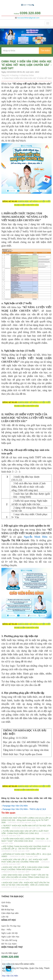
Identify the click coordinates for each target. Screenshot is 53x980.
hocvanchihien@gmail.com (28, 18)
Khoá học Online (27, 75)
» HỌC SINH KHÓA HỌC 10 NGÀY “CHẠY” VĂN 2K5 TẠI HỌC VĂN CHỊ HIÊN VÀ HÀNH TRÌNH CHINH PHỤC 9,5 (26, 877)
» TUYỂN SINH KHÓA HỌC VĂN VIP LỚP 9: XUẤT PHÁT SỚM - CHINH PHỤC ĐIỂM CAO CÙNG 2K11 (26, 834)
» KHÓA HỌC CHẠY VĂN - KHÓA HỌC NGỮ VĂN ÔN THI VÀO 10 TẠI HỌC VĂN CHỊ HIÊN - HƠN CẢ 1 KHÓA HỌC (26, 885)
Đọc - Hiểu (6, 929)
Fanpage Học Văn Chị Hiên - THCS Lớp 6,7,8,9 (24, 809)
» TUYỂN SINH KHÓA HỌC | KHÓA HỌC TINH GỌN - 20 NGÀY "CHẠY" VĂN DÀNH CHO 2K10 (26, 841)
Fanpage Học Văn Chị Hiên (15, 806)
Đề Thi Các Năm (9, 944)
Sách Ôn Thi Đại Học (11, 926)
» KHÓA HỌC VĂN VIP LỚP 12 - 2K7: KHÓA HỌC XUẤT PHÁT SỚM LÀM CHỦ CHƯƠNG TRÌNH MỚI (26, 862)
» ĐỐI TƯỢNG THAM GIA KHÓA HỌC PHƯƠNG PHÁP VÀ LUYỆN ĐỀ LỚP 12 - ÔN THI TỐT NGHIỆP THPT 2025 (26, 849)
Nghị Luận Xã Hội (10, 933)
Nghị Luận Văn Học (10, 937)
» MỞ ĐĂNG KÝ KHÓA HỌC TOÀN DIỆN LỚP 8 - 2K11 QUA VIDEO (26, 855)
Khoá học (15, 75)
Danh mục (8, 23)
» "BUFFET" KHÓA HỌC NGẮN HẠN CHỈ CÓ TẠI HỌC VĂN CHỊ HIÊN (26, 827)
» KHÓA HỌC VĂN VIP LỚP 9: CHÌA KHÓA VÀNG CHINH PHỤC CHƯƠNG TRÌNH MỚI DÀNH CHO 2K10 (25, 870)
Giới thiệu (6, 902)
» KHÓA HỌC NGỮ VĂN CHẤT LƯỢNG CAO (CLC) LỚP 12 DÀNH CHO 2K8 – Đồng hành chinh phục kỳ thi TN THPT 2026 (26, 820)
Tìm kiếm (45, 51)
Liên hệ (5, 917)
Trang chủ (5, 75)
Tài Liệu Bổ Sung (9, 940)
